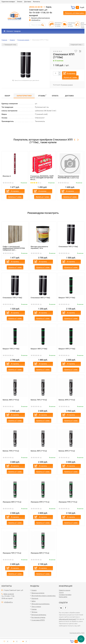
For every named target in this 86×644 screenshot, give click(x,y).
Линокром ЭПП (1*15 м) (40, 502)
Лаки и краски (36, 607)
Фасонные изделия (38, 593)
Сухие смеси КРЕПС (38, 620)
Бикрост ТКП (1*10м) (67, 298)
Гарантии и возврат (8, 2)
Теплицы (34, 612)
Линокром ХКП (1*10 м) (40, 553)
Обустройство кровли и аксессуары (44, 596)
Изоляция (35, 598)
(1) (36, 183)
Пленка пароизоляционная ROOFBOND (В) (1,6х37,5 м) (68, 177)
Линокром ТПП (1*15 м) (68, 502)
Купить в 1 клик (70, 77)
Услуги (61, 592)
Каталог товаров (12, 31)
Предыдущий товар (10, 45)
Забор (34, 601)
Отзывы (42, 95)
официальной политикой (67, 619)
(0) (8, 183)
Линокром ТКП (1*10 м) (12, 553)
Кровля (34, 590)
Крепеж (34, 609)
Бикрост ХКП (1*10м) (39, 349)
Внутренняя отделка (38, 617)
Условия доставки (65, 595)
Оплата (20, 2)
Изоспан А (7, 176)
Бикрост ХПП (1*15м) (67, 349)
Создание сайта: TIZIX (77, 633)
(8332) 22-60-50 (36, 7)
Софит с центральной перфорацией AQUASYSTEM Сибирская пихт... (14, 248)
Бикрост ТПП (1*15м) (11, 349)
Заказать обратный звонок (41, 18)
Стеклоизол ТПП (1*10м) (12, 298)
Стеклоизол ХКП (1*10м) (40, 298)
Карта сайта (63, 597)
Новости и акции (65, 590)
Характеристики (24, 96)
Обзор (7, 96)
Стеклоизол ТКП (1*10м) (68, 247)
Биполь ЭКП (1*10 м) (11, 400)
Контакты (37, 2)
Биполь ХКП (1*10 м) (39, 451)
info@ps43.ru (36, 20)
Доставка (28, 2)
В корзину (71, 73)
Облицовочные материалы (41, 604)
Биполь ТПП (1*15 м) (11, 451)
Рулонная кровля (67, 85)
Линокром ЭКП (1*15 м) (12, 502)
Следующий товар (77, 45)
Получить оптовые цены (74, 13)
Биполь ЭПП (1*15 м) (67, 400)
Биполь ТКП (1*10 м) (39, 400)
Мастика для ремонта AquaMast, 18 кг (39, 247)
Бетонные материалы (39, 615)
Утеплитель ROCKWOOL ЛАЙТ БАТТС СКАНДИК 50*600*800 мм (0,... (42, 178)
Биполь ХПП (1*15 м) (67, 451)
